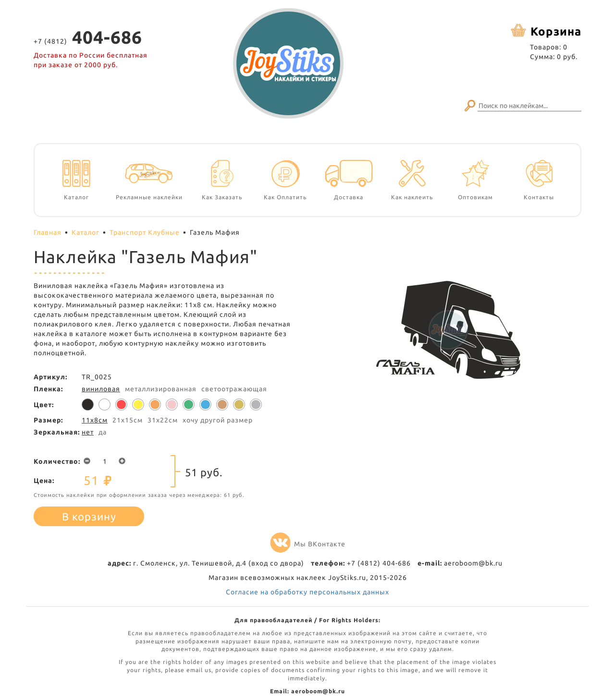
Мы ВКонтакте (308, 544)
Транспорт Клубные (145, 232)
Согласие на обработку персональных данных (307, 592)
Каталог (86, 232)
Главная (48, 232)
